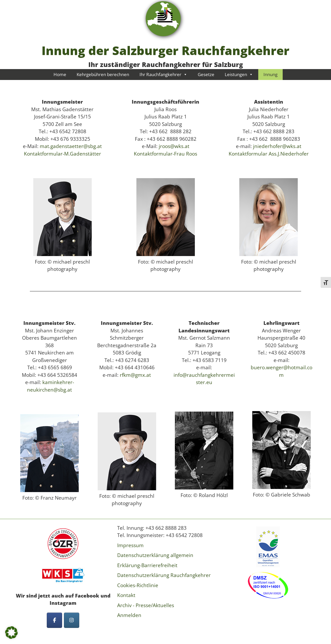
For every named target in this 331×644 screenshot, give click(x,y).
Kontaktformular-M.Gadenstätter (62, 154)
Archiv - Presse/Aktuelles (146, 605)
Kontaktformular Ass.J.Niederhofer (269, 154)
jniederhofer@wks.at (277, 146)
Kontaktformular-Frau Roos (165, 154)
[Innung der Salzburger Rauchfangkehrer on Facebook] (54, 620)
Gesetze (206, 74)
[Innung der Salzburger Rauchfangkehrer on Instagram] (72, 620)
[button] (11, 633)
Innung (270, 74)
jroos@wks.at (173, 146)
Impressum (130, 545)
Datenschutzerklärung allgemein (155, 555)
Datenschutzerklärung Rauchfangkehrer (164, 575)
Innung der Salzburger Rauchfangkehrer (165, 50)
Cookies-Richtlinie (138, 585)
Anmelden (129, 615)
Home (60, 74)
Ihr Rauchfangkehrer (163, 74)
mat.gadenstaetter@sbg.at (71, 146)
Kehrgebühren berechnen (103, 74)
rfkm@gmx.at (135, 375)
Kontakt (126, 595)
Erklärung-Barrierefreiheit (147, 565)
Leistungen (239, 74)
